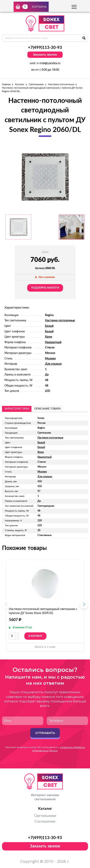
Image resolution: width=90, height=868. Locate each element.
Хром (49, 337)
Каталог (20, 84)
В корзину (35, 636)
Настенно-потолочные (61, 84)
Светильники (36, 84)
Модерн (50, 359)
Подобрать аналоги (45, 288)
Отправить (45, 733)
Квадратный (53, 342)
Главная (6, 84)
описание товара (47, 409)
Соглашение (45, 822)
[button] (84, 606)
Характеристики (17, 409)
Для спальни (53, 364)
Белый (49, 326)
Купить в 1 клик (45, 647)
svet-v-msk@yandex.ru (45, 63)
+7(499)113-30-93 (45, 48)
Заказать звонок (45, 55)
